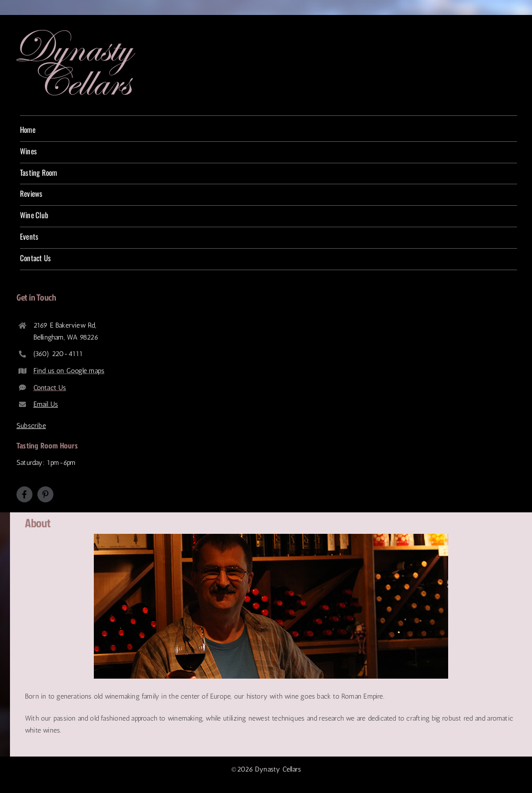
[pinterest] (45, 494)
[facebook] (24, 494)
